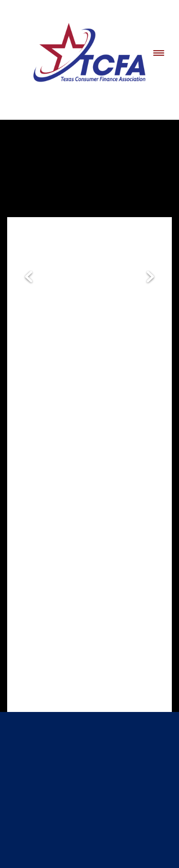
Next (150, 277)
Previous (29, 277)
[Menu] (159, 53)
